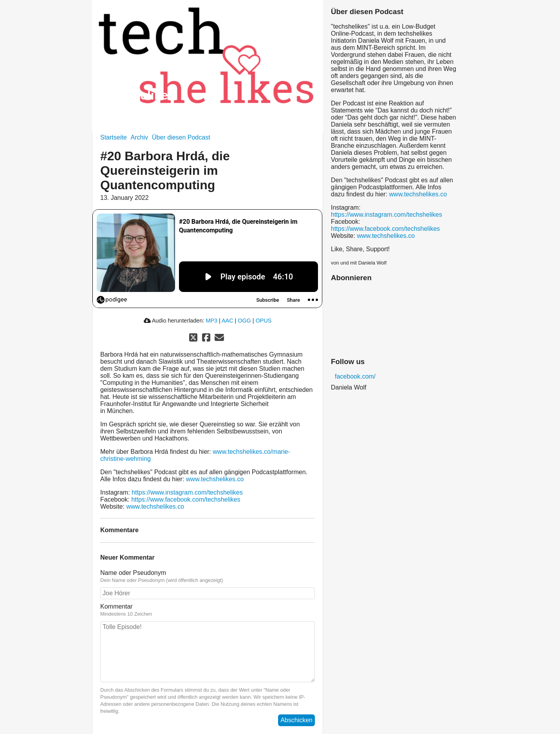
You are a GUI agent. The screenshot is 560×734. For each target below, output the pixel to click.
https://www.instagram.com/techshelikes (187, 492)
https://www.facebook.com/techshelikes (186, 499)
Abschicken (296, 720)
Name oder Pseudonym (208, 576)
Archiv (139, 137)
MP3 (211, 321)
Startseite (114, 137)
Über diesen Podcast (181, 137)
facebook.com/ (355, 376)
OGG (244, 321)
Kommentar (208, 610)
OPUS (264, 321)
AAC (228, 321)
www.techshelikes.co (215, 479)
